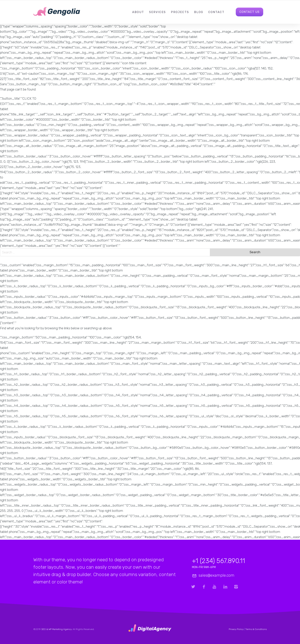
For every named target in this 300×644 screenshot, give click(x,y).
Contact (216, 12)
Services (157, 12)
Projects (180, 12)
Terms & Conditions (256, 629)
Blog (199, 12)
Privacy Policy (236, 629)
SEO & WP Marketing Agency (56, 629)
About (138, 12)
